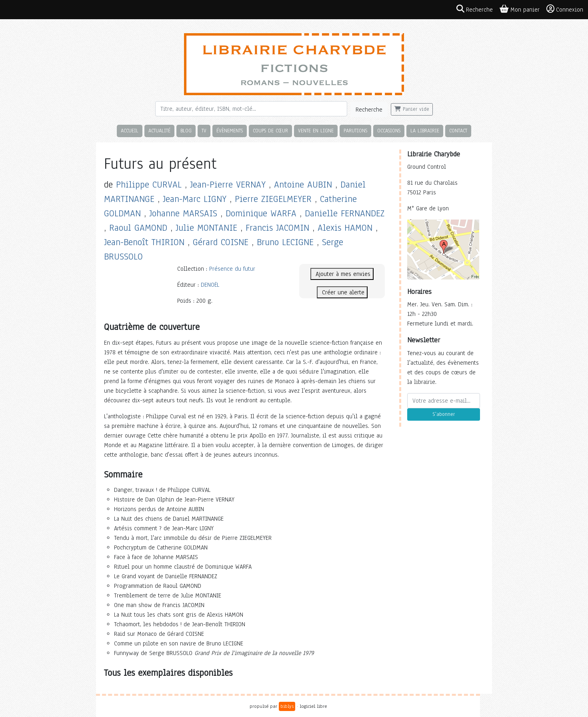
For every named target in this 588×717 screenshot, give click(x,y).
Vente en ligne (316, 131)
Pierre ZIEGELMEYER (273, 199)
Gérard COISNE (221, 242)
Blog (186, 131)
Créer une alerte (342, 292)
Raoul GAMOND (138, 228)
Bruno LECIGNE (285, 242)
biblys (287, 706)
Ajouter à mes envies (342, 274)
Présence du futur (232, 269)
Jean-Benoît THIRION (144, 242)
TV (204, 131)
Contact (458, 131)
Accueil (130, 131)
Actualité (159, 131)
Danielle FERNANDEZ (345, 213)
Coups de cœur (270, 131)
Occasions (389, 131)
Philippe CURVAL (149, 185)
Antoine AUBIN (303, 185)
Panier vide (412, 109)
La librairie (425, 131)
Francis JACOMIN (277, 228)
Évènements (230, 131)
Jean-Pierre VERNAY (228, 185)
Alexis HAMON (345, 228)
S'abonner (444, 414)
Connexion (565, 9)
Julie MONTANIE (206, 228)
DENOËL (210, 285)
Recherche (369, 110)
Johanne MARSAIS (183, 213)
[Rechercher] (251, 109)
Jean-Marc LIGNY (195, 199)
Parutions (355, 131)
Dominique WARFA (261, 213)
